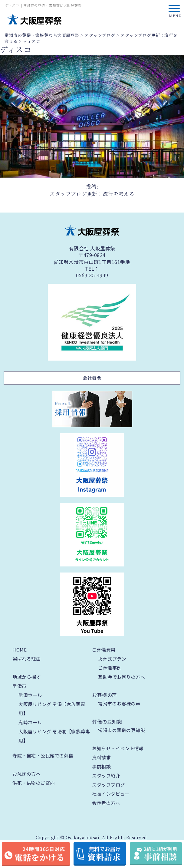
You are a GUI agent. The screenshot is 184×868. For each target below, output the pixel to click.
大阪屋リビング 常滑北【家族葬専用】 (54, 736)
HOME (20, 650)
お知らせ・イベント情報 (118, 748)
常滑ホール (30, 695)
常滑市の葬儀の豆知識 (122, 730)
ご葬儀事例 (110, 668)
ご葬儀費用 (104, 650)
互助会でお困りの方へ (122, 677)
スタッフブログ (108, 785)
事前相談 (101, 766)
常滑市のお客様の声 (119, 703)
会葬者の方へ (106, 803)
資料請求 (101, 757)
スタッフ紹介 (106, 776)
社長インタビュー (111, 794)
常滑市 (20, 686)
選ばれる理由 (26, 659)
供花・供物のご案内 (34, 783)
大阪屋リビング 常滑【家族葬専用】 (52, 709)
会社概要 (92, 378)
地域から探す (26, 677)
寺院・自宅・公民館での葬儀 (43, 756)
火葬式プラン (112, 659)
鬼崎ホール (30, 722)
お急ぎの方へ (26, 774)
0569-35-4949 (92, 276)
